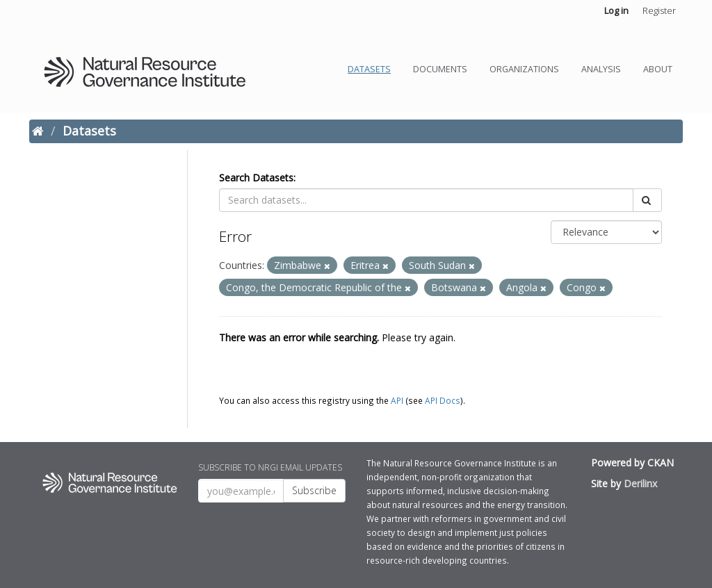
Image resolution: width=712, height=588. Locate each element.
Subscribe (314, 490)
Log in (616, 10)
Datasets (369, 69)
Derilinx (640, 483)
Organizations (524, 69)
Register (659, 10)
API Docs (443, 400)
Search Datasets (256, 178)
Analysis (601, 69)
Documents (440, 69)
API (397, 400)
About (658, 69)
